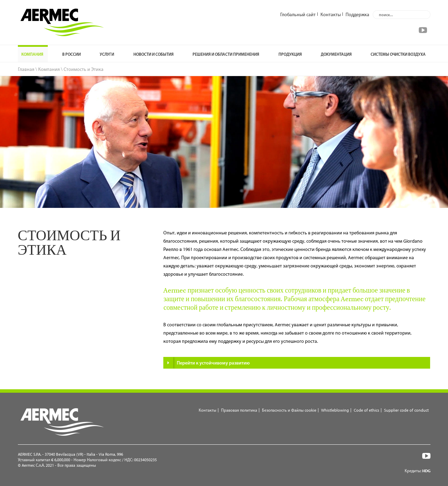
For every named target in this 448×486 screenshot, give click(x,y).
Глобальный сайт (298, 14)
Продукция (290, 54)
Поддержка (357, 14)
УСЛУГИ (107, 54)
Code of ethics (367, 410)
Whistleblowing (335, 410)
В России (72, 54)
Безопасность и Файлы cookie (289, 410)
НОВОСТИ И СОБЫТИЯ (154, 54)
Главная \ (28, 69)
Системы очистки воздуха (398, 54)
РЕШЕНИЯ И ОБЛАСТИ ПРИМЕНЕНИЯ (226, 54)
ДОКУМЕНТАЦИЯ (336, 54)
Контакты (331, 14)
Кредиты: (418, 471)
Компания (32, 54)
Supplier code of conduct (406, 410)
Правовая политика (239, 410)
